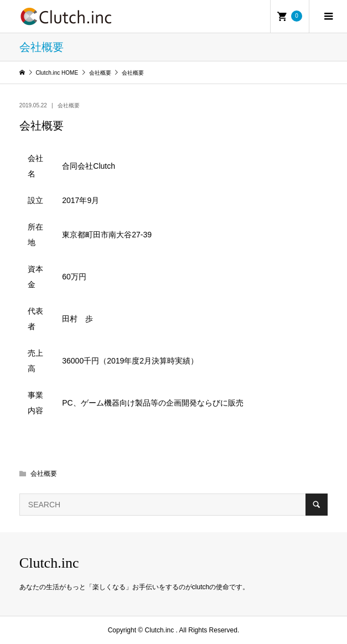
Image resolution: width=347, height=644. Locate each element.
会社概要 (69, 105)
